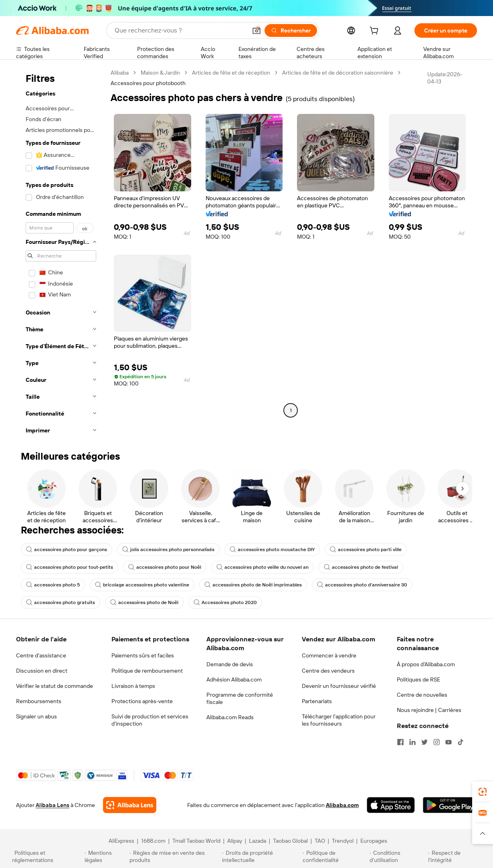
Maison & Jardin (160, 73)
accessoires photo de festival (361, 567)
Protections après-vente (142, 701)
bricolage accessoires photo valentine (142, 585)
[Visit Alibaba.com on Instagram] (436, 742)
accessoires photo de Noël (144, 602)
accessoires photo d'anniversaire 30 (362, 585)
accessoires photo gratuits (61, 602)
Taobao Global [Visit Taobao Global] (290, 841)
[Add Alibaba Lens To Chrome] (130, 805)
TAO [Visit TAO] (320, 841)
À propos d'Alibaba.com (426, 664)
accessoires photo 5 (53, 585)
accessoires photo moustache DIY (272, 550)
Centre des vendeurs (328, 671)
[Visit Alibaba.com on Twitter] (424, 742)
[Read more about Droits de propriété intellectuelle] (261, 856)
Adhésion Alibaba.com (234, 679)
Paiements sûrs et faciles (143, 655)
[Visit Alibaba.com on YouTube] (449, 742)
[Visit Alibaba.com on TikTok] (461, 742)
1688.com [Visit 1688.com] (153, 841)
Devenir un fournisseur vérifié (339, 686)
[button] (257, 30)
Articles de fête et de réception (231, 73)
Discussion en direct (42, 671)
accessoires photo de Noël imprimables (253, 585)
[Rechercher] (291, 30)
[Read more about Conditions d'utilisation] (398, 856)
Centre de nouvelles (422, 695)
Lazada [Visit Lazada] (258, 841)
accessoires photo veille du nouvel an (263, 567)
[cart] (376, 32)
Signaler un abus (36, 716)
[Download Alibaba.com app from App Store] (391, 805)
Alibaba (120, 73)
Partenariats (317, 701)
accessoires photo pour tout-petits (70, 567)
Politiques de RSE (418, 679)
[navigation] (61, 254)
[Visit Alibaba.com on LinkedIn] (412, 742)
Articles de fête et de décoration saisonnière (338, 73)
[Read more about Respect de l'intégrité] (455, 856)
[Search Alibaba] (180, 30)
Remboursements (39, 701)
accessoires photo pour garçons (67, 550)
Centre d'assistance (41, 655)
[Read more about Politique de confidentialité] (335, 856)
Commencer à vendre (329, 655)
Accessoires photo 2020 (225, 602)
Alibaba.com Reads (230, 717)
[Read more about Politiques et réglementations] (47, 856)
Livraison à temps (133, 686)
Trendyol (343, 841)
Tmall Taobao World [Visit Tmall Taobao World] (196, 841)
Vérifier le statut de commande (55, 686)
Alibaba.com (342, 805)
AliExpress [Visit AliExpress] (121, 841)
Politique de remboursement (147, 671)
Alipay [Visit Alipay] (235, 841)
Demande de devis (230, 664)
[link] (483, 792)
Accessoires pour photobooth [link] (148, 83)
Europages (374, 841)
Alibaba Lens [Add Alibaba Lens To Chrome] (53, 805)
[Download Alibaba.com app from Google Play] (450, 805)
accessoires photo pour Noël (165, 567)
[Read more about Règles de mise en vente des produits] (175, 856)
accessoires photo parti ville (366, 550)
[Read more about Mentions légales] (106, 856)
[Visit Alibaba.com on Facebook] (400, 742)
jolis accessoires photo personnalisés (168, 550)
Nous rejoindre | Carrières (429, 710)
